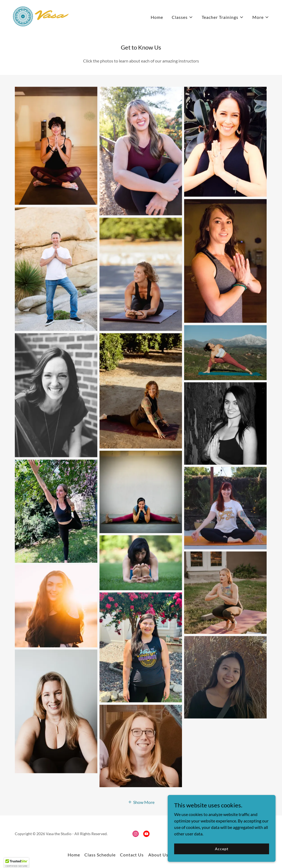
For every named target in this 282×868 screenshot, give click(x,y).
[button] (182, 17)
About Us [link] (158, 855)
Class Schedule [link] (100, 855)
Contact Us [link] (132, 855)
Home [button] (74, 855)
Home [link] (157, 17)
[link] (41, 16)
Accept (221, 849)
